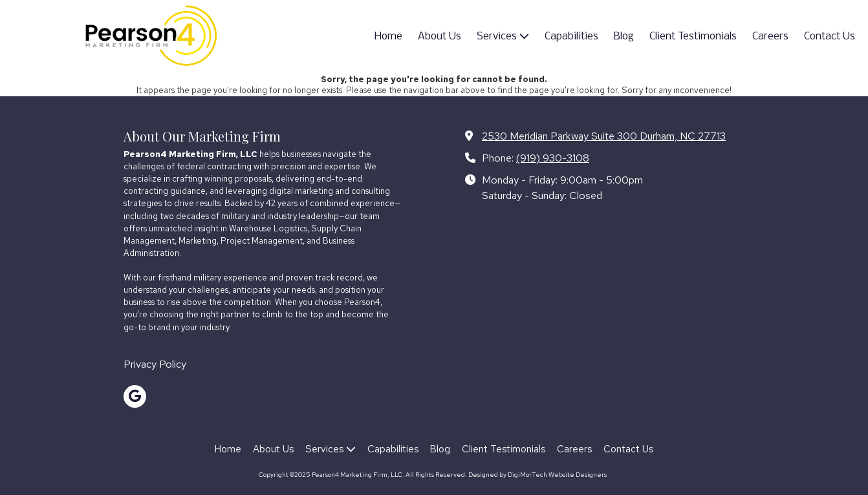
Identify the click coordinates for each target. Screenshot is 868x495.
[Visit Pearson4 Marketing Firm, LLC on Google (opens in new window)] (135, 396)
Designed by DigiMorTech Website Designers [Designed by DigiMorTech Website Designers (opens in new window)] (537, 475)
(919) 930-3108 (553, 158)
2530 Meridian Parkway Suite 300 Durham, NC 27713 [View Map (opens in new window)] (604, 136)
